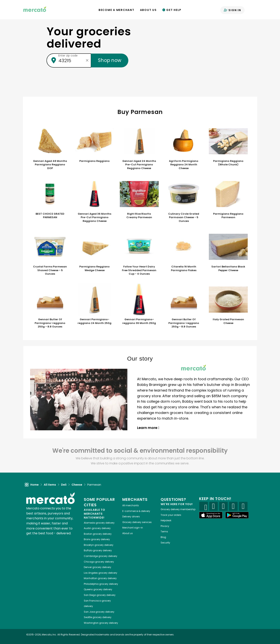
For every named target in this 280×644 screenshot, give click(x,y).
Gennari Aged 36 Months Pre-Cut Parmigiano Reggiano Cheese (94, 217)
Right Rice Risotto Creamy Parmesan (139, 216)
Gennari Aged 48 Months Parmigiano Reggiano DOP (50, 165)
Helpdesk (166, 520)
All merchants (131, 505)
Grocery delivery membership (178, 509)
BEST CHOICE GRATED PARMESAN (50, 216)
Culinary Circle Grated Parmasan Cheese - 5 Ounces (184, 217)
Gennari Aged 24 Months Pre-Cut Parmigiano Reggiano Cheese (139, 165)
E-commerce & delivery (136, 511)
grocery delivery (99, 523)
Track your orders (171, 515)
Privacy (165, 526)
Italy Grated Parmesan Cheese (228, 321)
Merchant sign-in (133, 528)
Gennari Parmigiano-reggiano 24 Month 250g (94, 321)
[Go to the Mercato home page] (35, 9)
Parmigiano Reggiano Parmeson (228, 216)
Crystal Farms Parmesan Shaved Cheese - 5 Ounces (50, 270)
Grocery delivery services (137, 522)
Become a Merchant (116, 10)
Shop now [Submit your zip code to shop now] (110, 60)
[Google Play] (237, 515)
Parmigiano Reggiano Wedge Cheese (94, 269)
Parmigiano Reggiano (94, 161)
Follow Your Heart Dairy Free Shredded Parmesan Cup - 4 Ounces (139, 270)
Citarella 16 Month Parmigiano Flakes (184, 269)
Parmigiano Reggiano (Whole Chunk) (228, 163)
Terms (164, 532)
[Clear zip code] (87, 60)
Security (165, 543)
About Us (148, 10)
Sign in (232, 10)
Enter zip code (68, 56)
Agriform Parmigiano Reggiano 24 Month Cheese (184, 165)
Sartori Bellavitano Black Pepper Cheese (228, 269)
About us (128, 533)
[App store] (211, 515)
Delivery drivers (131, 517)
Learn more (148, 428)
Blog (163, 537)
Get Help (172, 10)
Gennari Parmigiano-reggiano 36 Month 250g (139, 321)
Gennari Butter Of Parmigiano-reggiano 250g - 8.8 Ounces (50, 323)
